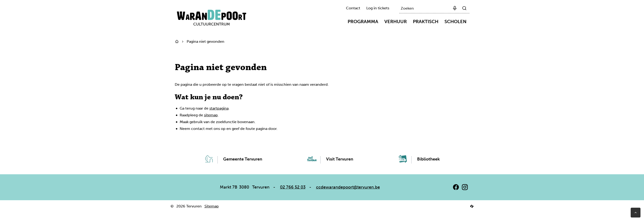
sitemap (211, 115)
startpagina (219, 108)
